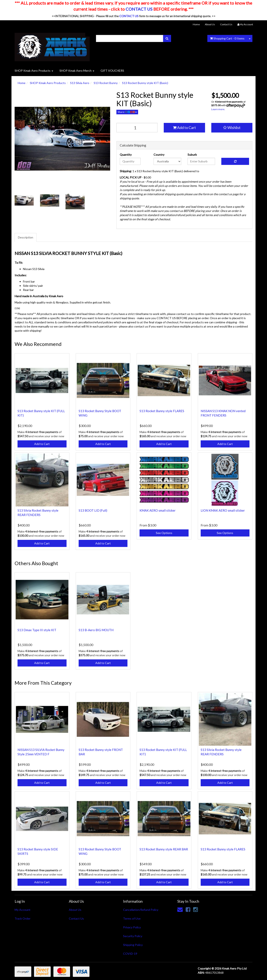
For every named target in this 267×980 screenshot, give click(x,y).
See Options (164, 533)
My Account (23, 910)
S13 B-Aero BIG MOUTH (96, 630)
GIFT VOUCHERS (112, 71)
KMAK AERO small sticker (158, 510)
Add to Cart (184, 127)
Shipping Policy (133, 945)
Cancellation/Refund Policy (141, 910)
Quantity (126, 155)
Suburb (192, 155)
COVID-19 (130, 954)
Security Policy (133, 936)
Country (159, 155)
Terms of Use (132, 918)
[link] (188, 909)
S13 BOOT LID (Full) (93, 510)
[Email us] (180, 909)
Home (196, 24)
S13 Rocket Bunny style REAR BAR (164, 849)
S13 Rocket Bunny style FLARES (162, 411)
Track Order (23, 918)
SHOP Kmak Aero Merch (77, 71)
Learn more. (218, 109)
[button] (232, 128)
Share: (127, 112)
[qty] (137, 128)
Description (26, 237)
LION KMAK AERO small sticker (223, 510)
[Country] (167, 161)
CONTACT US (139, 9)
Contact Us (226, 24)
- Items (227, 38)
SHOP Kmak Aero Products (34, 71)
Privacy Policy (132, 927)
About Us (210, 24)
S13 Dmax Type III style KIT (37, 630)
